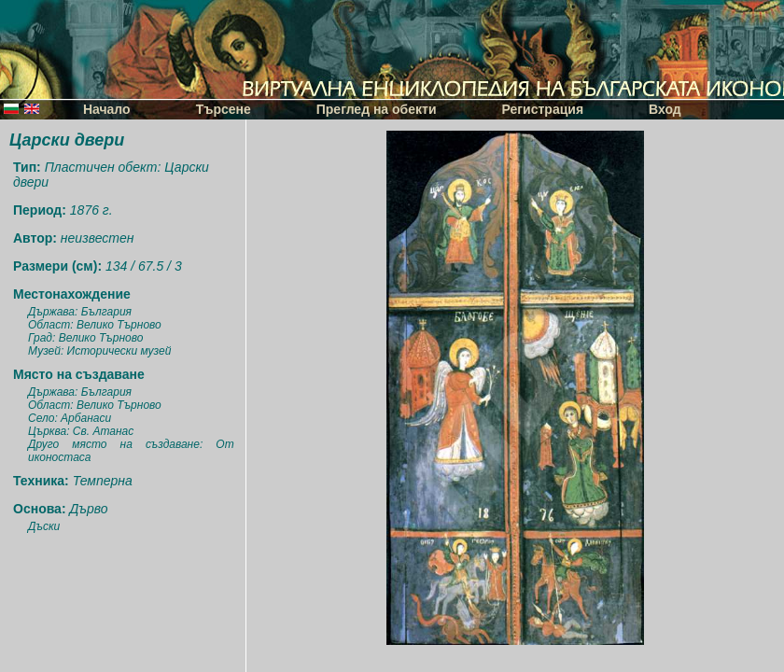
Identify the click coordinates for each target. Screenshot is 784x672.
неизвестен (98, 238)
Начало (107, 109)
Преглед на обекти (377, 109)
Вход (665, 109)
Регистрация (543, 109)
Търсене (224, 109)
